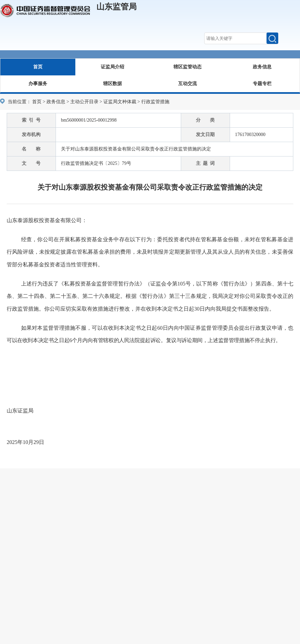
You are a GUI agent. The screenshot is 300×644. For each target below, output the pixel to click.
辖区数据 (112, 84)
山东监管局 (117, 7)
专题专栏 (262, 84)
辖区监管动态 (187, 67)
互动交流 (187, 84)
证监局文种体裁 (120, 102)
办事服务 (38, 84)
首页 (38, 67)
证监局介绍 (112, 67)
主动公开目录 (84, 102)
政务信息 (262, 67)
